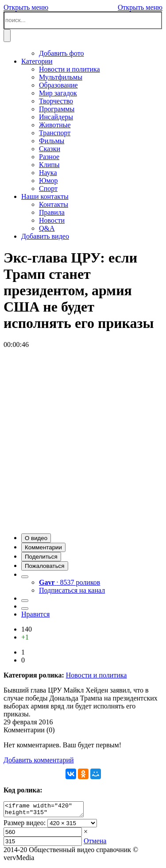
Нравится (35, 614)
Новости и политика (97, 675)
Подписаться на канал (72, 590)
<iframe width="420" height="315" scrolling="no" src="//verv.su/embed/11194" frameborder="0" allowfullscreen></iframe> (48, 811)
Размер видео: (25, 825)
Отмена (95, 843)
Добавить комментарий (39, 760)
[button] (36, 538)
